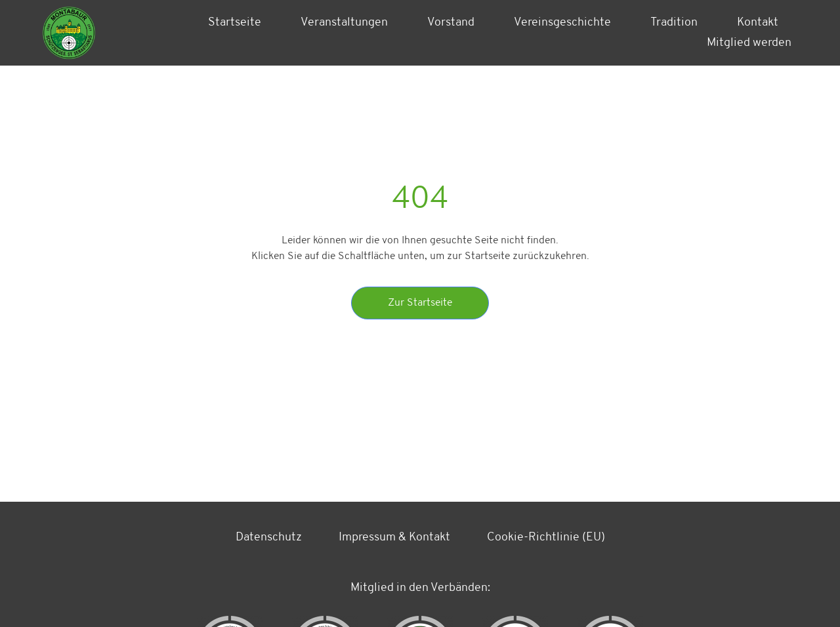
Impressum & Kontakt (394, 537)
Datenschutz (269, 537)
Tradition (674, 23)
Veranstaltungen (344, 23)
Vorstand (451, 23)
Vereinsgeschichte (562, 23)
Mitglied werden (749, 43)
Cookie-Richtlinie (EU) (546, 537)
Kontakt (758, 23)
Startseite (235, 23)
